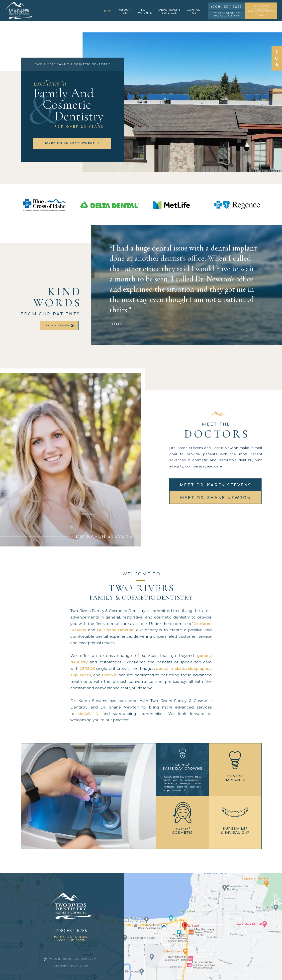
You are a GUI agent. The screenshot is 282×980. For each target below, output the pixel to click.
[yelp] (277, 65)
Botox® (109, 675)
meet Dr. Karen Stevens (216, 485)
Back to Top (79, 966)
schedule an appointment (72, 143)
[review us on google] (277, 58)
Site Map (60, 966)
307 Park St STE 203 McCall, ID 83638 (227, 14)
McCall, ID (88, 714)
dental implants (171, 668)
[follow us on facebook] (277, 52)
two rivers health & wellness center (261, 11)
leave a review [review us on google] (59, 326)
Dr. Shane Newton (115, 630)
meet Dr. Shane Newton (216, 498)
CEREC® (87, 668)
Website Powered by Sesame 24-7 (71, 959)
